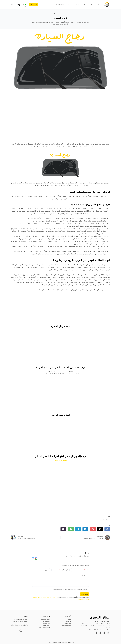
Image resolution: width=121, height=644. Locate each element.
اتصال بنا (70, 5)
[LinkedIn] (85, 529)
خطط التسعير (68, 623)
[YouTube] (97, 633)
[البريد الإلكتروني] (63, 529)
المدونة (78, 5)
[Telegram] (78, 529)
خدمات (93, 5)
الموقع (47, 570)
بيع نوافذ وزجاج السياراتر (61, 460)
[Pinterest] (93, 529)
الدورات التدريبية (60, 5)
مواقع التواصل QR (45, 619)
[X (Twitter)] (100, 529)
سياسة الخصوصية (67, 625)
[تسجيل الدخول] (16, 5)
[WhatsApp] (25, 5)
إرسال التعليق (84, 594)
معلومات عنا (46, 621)
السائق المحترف (105, 519)
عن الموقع (69, 621)
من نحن (85, 5)
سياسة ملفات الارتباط (44, 627)
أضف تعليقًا (85, 576)
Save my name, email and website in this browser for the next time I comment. (70, 590)
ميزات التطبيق (46, 623)
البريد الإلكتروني (64, 570)
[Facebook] (107, 529)
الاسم (86, 570)
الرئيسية (100, 5)
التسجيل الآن (34, 5)
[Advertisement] (60, 105)
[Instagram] (101, 633)
